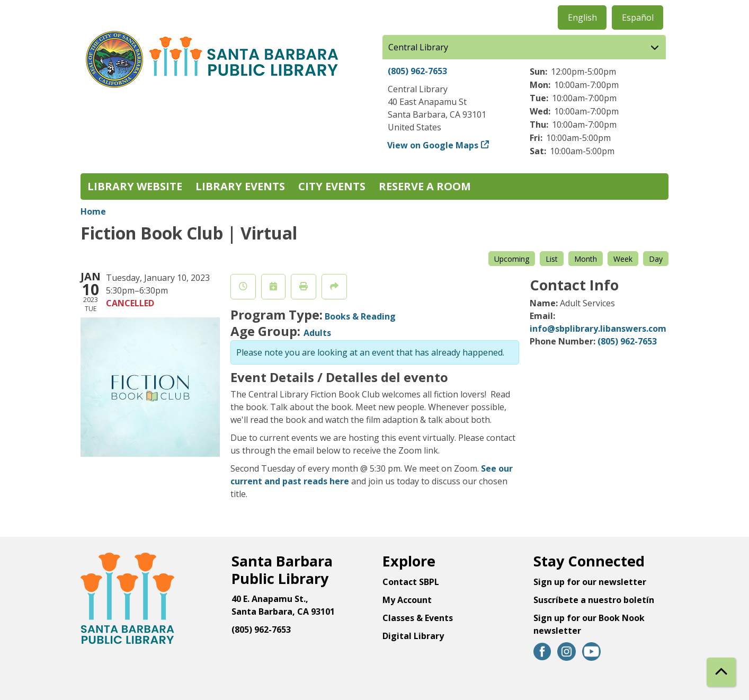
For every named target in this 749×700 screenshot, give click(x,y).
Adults (317, 333)
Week (623, 259)
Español (638, 17)
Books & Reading (360, 316)
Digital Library (413, 636)
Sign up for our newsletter (590, 582)
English (582, 17)
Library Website (135, 186)
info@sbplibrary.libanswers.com (598, 329)
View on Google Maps (433, 145)
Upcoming (512, 259)
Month (586, 259)
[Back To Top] (721, 672)
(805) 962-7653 (417, 71)
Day (656, 259)
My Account (407, 600)
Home (93, 211)
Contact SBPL (411, 582)
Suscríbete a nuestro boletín (594, 600)
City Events (332, 186)
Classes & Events (418, 618)
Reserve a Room (425, 186)
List (552, 259)
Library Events (240, 186)
